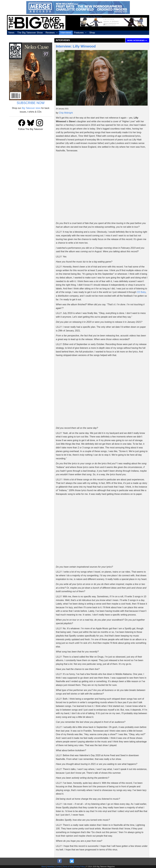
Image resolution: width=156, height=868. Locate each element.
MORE (137, 40)
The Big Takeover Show (30, 33)
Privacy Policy (80, 867)
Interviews (66, 33)
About (43, 867)
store (31, 108)
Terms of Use (68, 867)
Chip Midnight (66, 113)
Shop (92, 33)
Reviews (50, 33)
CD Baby (141, 292)
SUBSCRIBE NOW (31, 103)
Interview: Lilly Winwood (76, 46)
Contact (59, 867)
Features (79, 33)
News (11, 33)
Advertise (51, 867)
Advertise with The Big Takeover (91, 17)
